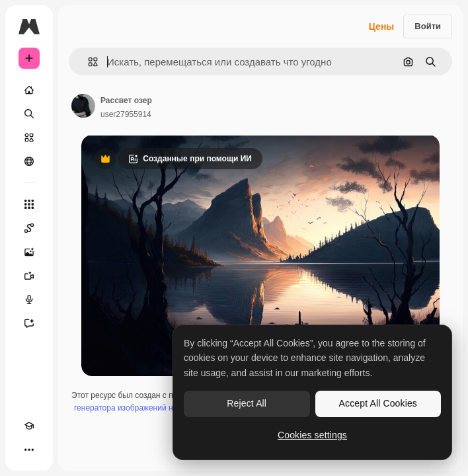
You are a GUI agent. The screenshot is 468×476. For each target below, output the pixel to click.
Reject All (247, 403)
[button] (88, 62)
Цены (382, 26)
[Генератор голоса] (29, 299)
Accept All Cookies (378, 403)
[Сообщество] (29, 161)
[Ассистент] (29, 323)
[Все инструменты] (29, 204)
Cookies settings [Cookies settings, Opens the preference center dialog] (312, 435)
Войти (428, 26)
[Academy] (29, 426)
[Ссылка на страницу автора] (83, 106)
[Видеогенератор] (29, 276)
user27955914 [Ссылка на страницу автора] (126, 114)
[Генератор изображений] (29, 252)
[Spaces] (29, 228)
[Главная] (29, 90)
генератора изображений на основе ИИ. (147, 408)
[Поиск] (29, 114)
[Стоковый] (29, 138)
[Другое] (29, 450)
